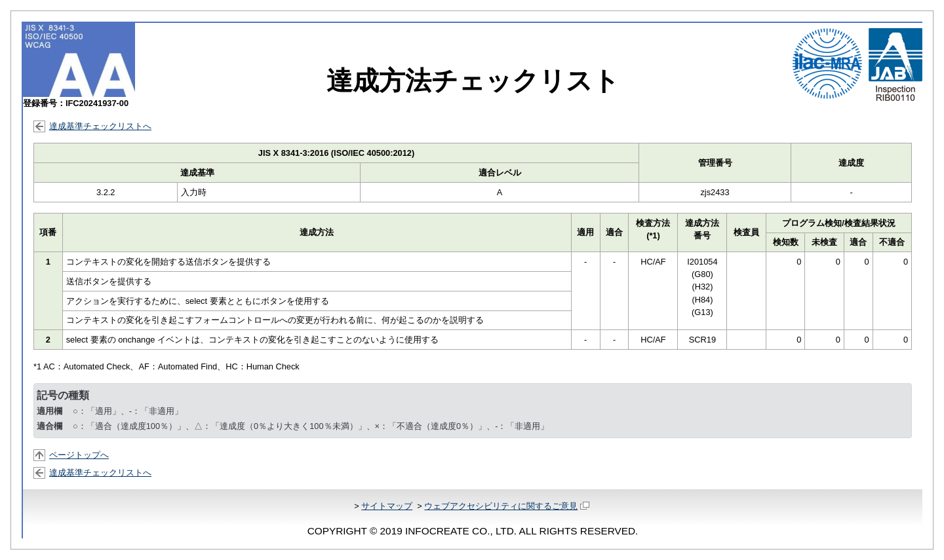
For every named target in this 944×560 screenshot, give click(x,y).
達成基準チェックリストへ (100, 126)
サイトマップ (387, 506)
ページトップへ (79, 455)
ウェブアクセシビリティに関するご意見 (506, 506)
